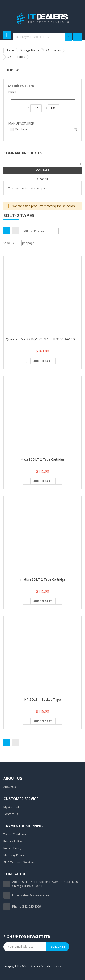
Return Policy (12, 848)
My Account (11, 807)
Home (10, 50)
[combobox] (42, 37)
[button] (27, 361)
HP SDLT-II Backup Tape (42, 699)
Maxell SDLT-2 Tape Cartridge (42, 459)
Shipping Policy (14, 855)
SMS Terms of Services (19, 862)
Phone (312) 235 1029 (27, 906)
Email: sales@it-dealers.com (31, 895)
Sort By (27, 231)
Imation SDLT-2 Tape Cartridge (42, 579)
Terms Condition (15, 834)
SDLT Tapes (53, 50)
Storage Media (30, 50)
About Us (10, 787)
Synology (46, 130)
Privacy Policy (13, 841)
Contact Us (11, 814)
